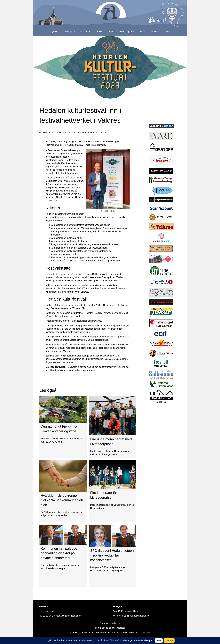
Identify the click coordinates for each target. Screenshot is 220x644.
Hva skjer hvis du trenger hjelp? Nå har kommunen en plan (62, 500)
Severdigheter (127, 32)
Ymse (142, 32)
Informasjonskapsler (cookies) (110, 628)
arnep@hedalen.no (140, 616)
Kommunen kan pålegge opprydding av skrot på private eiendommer (59, 553)
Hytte (111, 32)
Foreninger (86, 32)
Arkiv (167, 32)
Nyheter (54, 32)
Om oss (155, 32)
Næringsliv (69, 32)
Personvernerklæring (110, 623)
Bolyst (100, 32)
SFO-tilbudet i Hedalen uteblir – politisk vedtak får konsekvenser (112, 555)
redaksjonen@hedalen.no (69, 616)
